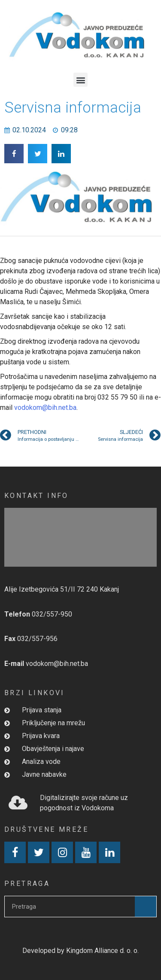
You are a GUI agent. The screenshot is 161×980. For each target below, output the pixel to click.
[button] (80, 80)
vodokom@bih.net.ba (45, 408)
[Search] (146, 907)
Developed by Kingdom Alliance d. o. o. (80, 951)
